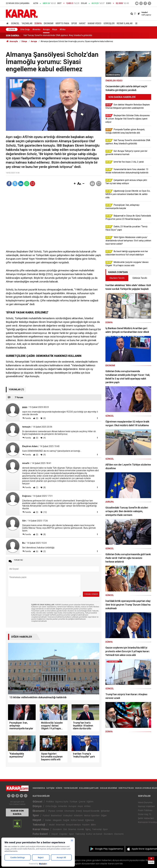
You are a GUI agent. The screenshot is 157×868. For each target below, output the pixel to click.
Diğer (104, 816)
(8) (44, 487)
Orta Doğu (25, 29)
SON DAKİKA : (13, 36)
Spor (74, 23)
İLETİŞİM (50, 788)
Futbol (46, 816)
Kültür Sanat (77, 820)
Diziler (48, 820)
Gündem (57, 829)
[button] (75, 184)
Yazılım (86, 825)
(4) (44, 438)
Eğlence (90, 820)
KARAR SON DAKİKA (17, 812)
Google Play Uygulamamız (109, 849)
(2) (44, 551)
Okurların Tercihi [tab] (117, 278)
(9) (44, 455)
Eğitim (90, 802)
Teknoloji (39, 825)
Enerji (79, 811)
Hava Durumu (145, 802)
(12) (45, 512)
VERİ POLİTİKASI (126, 788)
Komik (81, 829)
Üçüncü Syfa (62, 802)
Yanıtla (28, 418)
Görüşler (109, 23)
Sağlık (66, 820)
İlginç (88, 829)
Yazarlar (27, 23)
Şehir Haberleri (146, 818)
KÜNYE (59, 788)
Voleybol (68, 816)
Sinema (72, 829)
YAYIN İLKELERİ (71, 788)
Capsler (63, 834)
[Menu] (136, 23)
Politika (50, 802)
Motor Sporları (92, 816)
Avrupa (46, 29)
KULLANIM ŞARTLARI (89, 788)
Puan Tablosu (145, 810)
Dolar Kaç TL (145, 814)
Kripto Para (62, 23)
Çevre (82, 802)
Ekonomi (49, 23)
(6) (37, 551)
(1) (37, 487)
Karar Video (95, 23)
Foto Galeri (40, 834)
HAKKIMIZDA (39, 788)
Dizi (65, 829)
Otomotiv (69, 811)
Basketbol (56, 816)
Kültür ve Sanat (94, 834)
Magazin (57, 820)
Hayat (82, 23)
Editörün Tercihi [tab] (140, 278)
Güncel (15, 23)
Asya (55, 29)
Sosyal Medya (73, 825)
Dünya (38, 23)
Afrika (63, 29)
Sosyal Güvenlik (91, 811)
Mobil (52, 825)
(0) (37, 418)
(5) (37, 512)
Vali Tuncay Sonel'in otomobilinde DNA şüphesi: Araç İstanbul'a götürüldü (58, 36)
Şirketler (105, 811)
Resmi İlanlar (125, 23)
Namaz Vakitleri (146, 806)
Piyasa (52, 811)
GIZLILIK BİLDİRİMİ (108, 788)
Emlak (60, 811)
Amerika (36, 29)
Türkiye (73, 802)
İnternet (60, 825)
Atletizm (78, 816)
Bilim (93, 825)
